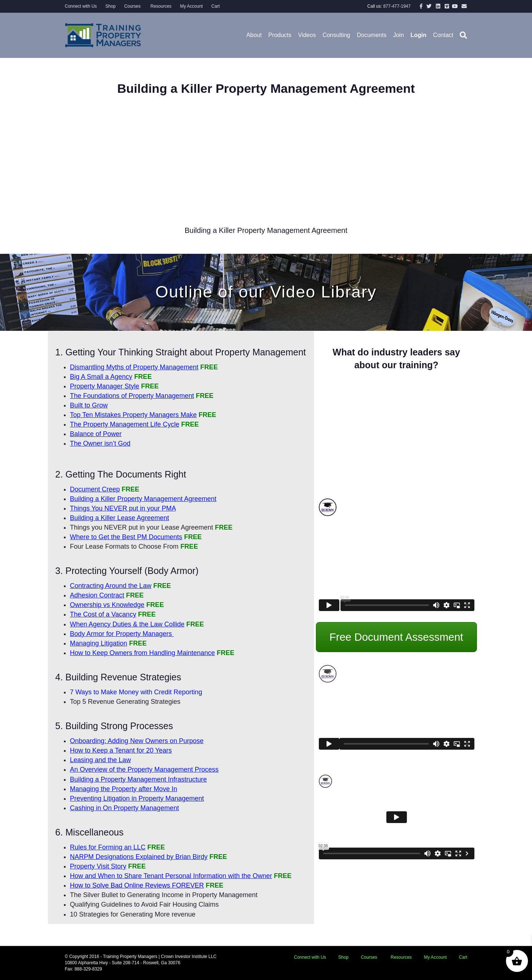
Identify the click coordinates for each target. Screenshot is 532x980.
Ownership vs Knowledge (107, 605)
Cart (216, 6)
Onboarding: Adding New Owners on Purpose (137, 741)
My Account (192, 6)
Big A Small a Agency (101, 377)
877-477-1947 (397, 6)
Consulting (336, 35)
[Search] (462, 35)
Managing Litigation (99, 643)
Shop (110, 6)
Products (280, 35)
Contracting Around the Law (111, 586)
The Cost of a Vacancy (103, 614)
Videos (307, 35)
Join (398, 35)
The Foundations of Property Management (132, 396)
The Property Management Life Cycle (125, 424)
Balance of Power (96, 434)
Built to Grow (89, 405)
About (254, 35)
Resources (161, 6)
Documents (372, 35)
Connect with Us (81, 6)
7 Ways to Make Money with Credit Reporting (136, 692)
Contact (443, 35)
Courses (133, 6)
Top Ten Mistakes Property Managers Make (134, 415)
